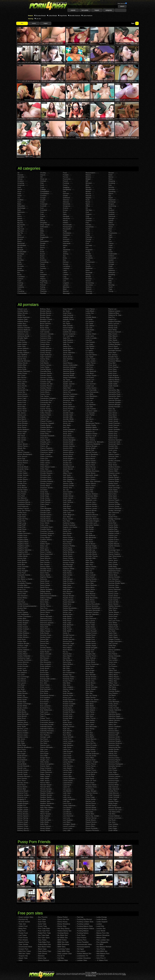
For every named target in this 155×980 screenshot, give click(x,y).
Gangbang (67, 189)
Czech (43, 216)
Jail (64, 248)
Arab (19, 194)
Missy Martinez (91, 585)
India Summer (68, 315)
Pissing (88, 239)
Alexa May (21, 384)
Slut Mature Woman (104, 947)
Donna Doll (44, 641)
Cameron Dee (45, 336)
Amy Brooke (22, 492)
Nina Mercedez (91, 727)
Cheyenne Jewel (46, 452)
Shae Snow (113, 465)
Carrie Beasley (46, 390)
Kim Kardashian (69, 673)
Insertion (66, 241)
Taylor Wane (113, 637)
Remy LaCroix (114, 324)
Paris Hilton (90, 758)
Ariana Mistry (22, 598)
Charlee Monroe (46, 427)
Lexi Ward (67, 822)
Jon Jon (39, 19)
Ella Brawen (45, 658)
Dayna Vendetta (46, 589)
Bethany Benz (23, 722)
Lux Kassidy (90, 413)
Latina (65, 273)
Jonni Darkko (68, 492)
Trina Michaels (114, 702)
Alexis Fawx (22, 400)
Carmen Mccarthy (47, 380)
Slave (110, 179)
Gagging (66, 187)
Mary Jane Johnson (93, 481)
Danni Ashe (44, 573)
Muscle (88, 194)
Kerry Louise (68, 646)
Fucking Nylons (83, 933)
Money (88, 187)
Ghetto (65, 196)
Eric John (44, 683)
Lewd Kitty (100, 926)
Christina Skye (46, 477)
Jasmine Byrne (68, 371)
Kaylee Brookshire (70, 608)
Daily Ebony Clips (45, 951)
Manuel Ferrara (91, 452)
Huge (65, 231)
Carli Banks (44, 363)
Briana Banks (22, 787)
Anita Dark (21, 569)
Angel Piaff (21, 525)
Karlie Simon (68, 554)
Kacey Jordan (68, 519)
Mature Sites (101, 938)
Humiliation (67, 233)
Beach (20, 218)
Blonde (20, 248)
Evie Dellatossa (46, 710)
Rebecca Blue (114, 313)
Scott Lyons (113, 450)
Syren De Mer (114, 602)
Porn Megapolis (102, 942)
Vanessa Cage (114, 733)
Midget (88, 179)
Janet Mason (68, 363)
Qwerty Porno (24, 942)
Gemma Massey (46, 733)
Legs (65, 277)
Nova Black (90, 737)
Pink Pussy (90, 789)
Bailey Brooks (23, 693)
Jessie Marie (68, 457)
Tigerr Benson (114, 685)
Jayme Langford (69, 390)
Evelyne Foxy (45, 708)
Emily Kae (44, 670)
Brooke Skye (45, 317)
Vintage (111, 264)
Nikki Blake (90, 706)
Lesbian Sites (82, 960)
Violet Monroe (114, 793)
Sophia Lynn (113, 535)
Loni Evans (90, 378)
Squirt (111, 198)
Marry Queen (90, 479)
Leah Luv (66, 795)
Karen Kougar (68, 540)
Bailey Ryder (22, 700)
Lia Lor (88, 315)
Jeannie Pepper (69, 396)
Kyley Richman (68, 727)
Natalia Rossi (91, 635)
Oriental (89, 218)
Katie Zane (67, 585)
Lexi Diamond (68, 816)
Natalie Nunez (91, 643)
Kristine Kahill (68, 706)
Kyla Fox (66, 720)
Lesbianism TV (82, 956)
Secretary (89, 285)
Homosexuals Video (84, 944)
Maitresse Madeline (93, 444)
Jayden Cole (68, 382)
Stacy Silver (113, 562)
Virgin (110, 266)
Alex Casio (21, 375)
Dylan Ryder (45, 652)
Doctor (43, 235)
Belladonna (22, 720)
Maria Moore (90, 459)
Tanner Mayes (114, 612)
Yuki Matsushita (114, 812)
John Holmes (68, 477)
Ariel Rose (21, 602)
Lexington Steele (69, 824)
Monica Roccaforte (93, 604)
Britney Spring (23, 818)
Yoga (110, 289)
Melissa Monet (91, 511)
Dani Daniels (45, 562)
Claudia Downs (46, 515)
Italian (65, 245)
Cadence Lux (45, 330)
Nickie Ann (90, 668)
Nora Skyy (89, 735)
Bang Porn (22, 929)
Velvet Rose (113, 756)
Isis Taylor (67, 324)
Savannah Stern (114, 444)
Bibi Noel (21, 741)
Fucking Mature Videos (86, 929)
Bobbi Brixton (22, 756)
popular (73, 10)
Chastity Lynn (45, 442)
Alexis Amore (22, 394)
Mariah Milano (91, 463)
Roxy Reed (112, 371)
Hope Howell (68, 309)
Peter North (90, 779)
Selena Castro (114, 454)
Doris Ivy (43, 646)
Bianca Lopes (22, 735)
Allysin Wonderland (25, 454)
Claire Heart (45, 504)
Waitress (112, 270)
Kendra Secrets (69, 639)
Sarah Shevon (114, 425)
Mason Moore (91, 484)
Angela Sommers (24, 533)
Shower (111, 173)
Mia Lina (89, 533)
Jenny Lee (67, 423)
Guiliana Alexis (46, 770)
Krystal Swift (68, 718)
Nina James (90, 722)
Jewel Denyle (68, 469)
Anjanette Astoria (24, 575)
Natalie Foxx (90, 639)
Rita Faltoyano (114, 342)
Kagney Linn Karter (70, 527)
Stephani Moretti (114, 569)
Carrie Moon (45, 392)
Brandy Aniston (23, 770)
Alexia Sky (21, 392)
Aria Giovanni (22, 596)
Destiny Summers (47, 610)
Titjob (110, 237)
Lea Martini (67, 791)
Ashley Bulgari (23, 623)
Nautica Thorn (91, 656)
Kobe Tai (66, 691)
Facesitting (44, 262)
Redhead (89, 268)
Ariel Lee (21, 600)
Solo (110, 185)
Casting (20, 283)
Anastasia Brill (23, 500)
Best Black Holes (44, 947)
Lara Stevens (68, 766)
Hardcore (66, 218)
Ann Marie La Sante (25, 579)
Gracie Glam (45, 766)
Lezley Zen (90, 313)
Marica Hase (90, 465)
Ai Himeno (21, 340)
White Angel (113, 803)
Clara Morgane (46, 508)
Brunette (21, 266)
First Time (44, 283)
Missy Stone (90, 589)
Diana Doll (44, 627)
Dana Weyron (45, 558)
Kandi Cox (67, 531)
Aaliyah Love (22, 309)
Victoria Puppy (114, 781)
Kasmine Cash (68, 560)
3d (18, 173)
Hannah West (45, 787)
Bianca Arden (22, 731)
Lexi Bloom (67, 812)
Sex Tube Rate (43, 935)
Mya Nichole (90, 623)
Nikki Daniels (90, 708)
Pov (87, 248)
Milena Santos (91, 567)
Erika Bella (44, 691)
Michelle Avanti (91, 548)
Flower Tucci (45, 718)
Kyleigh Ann (67, 725)
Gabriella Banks (46, 727)
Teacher (111, 225)
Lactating (66, 266)
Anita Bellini (22, 560)
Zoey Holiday (113, 824)
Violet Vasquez (114, 795)
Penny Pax (90, 768)
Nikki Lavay (90, 714)
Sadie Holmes (114, 382)
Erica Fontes (45, 685)
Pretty (88, 252)
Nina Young (90, 729)
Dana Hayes (45, 556)
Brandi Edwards (23, 766)
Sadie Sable (113, 384)
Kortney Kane (68, 695)
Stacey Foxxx (113, 552)
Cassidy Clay (45, 405)
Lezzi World (101, 931)
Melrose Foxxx (91, 517)
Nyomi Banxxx (91, 739)
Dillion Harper (45, 631)
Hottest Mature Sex (84, 954)
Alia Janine (22, 413)
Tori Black (112, 695)
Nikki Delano (90, 710)
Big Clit (20, 227)
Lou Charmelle (91, 390)
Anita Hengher (23, 571)
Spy (110, 196)
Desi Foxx (44, 608)
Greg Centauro (46, 768)
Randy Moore (91, 820)
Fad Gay (80, 917)
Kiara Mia (66, 658)
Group (65, 210)
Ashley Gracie (23, 627)
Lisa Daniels (90, 342)
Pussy (88, 264)
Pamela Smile (91, 756)
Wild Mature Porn (103, 954)
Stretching (112, 206)
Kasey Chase (68, 558)
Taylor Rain (113, 633)
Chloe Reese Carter (48, 467)
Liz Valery (89, 351)
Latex (65, 270)
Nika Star (89, 693)
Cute (42, 214)
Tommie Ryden (114, 691)
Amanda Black (23, 467)
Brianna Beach (23, 791)
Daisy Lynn (44, 548)
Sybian (111, 221)
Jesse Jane (67, 434)
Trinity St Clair (114, 708)
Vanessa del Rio (114, 747)
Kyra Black (67, 733)
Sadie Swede (113, 386)
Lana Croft (67, 754)
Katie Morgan (68, 579)
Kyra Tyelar (67, 735)
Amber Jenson (23, 475)
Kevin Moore (68, 650)
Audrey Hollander (24, 656)
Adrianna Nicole (23, 336)
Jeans (65, 252)
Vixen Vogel (113, 799)
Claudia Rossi (45, 519)
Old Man (89, 210)
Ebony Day (42, 958)
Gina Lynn (44, 752)
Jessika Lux (67, 465)
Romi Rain (112, 353)
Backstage (21, 208)
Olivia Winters (91, 747)
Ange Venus (22, 515)
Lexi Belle (67, 810)
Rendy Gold (113, 328)
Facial (42, 264)
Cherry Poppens (46, 448)
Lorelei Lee (90, 386)
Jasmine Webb (68, 375)
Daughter (44, 223)
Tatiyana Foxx (114, 629)
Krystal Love (68, 714)
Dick (42, 229)
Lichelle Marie (91, 317)
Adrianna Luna (23, 334)
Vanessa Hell (113, 735)
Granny (66, 208)
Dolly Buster (45, 633)
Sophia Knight (114, 531)
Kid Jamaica (67, 660)
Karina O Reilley (69, 546)
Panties (88, 225)
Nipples (88, 198)
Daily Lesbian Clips (65, 954)
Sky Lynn (112, 515)
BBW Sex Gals (63, 942)
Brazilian (21, 260)
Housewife (67, 229)
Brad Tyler (21, 762)
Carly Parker (45, 367)
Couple (43, 200)
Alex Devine (22, 378)
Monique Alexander (93, 610)
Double (43, 243)
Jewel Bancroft (68, 467)
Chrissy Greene (46, 471)
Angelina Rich (23, 548)
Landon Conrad (69, 760)
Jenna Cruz (67, 402)
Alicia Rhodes (23, 423)
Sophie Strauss (114, 546)
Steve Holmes (114, 573)
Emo (42, 250)
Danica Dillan (45, 567)
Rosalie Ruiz (113, 357)
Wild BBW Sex (102, 951)
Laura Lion (67, 774)
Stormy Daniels (114, 577)
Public (88, 260)
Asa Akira (21, 610)
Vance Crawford (114, 727)
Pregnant (89, 250)
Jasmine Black (68, 369)
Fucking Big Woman (84, 919)
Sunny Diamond (114, 589)
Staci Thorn (113, 558)
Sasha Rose (113, 436)
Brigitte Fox (22, 806)
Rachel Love (90, 801)
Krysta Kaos (67, 708)
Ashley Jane (22, 631)
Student (111, 210)
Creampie (44, 204)
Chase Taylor (45, 440)
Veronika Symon (114, 766)
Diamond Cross (46, 619)
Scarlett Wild (113, 448)
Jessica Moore (68, 452)
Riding (88, 275)
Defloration (44, 227)
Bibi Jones (21, 739)
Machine (66, 287)
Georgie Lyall (45, 737)
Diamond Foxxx (46, 621)
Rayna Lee (112, 309)
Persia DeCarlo (91, 772)
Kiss (64, 260)
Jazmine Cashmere (70, 394)
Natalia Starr (90, 637)
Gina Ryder (44, 754)
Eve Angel (44, 704)
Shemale (89, 293)
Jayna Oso (67, 392)
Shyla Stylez (113, 490)
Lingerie (66, 283)
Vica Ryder (112, 768)
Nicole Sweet (90, 689)
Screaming (90, 283)
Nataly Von (90, 652)
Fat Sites (61, 958)
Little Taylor (90, 348)
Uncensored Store (25, 947)
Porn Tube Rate (44, 929)
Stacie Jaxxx (113, 560)
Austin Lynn (22, 668)
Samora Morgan (114, 405)
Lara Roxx (67, 764)
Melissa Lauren (91, 508)
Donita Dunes (45, 637)
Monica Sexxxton (92, 606)
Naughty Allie (90, 654)
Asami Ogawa (23, 612)
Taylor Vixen (113, 635)
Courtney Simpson (47, 533)
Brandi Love (22, 768)
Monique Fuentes (92, 612)
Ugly (110, 250)
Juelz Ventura (68, 502)
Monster (89, 189)
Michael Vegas (91, 546)
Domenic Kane (46, 635)
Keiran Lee (67, 612)
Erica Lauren (45, 687)
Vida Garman (113, 787)
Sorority (111, 187)
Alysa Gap (21, 459)
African (20, 179)
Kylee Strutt (67, 722)
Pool (87, 243)
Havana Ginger (46, 791)
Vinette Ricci (113, 791)
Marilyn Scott (90, 469)
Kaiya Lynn (67, 529)
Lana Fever (67, 756)
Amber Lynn (22, 477)
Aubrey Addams (23, 650)
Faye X (43, 716)
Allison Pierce (22, 446)
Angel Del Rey (23, 519)
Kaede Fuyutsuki (69, 525)
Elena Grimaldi (46, 654)
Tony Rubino (113, 693)
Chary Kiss (44, 438)
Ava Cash (21, 675)
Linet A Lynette (91, 338)
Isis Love (66, 321)
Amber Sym (22, 481)
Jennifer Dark (68, 415)
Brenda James (23, 783)
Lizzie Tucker (90, 359)
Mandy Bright (91, 448)
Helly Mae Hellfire (47, 808)
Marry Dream (90, 477)
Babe (19, 204)
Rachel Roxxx (91, 803)
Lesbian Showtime (84, 958)
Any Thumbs (43, 917)
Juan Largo (67, 500)
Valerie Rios (113, 722)
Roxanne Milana (114, 361)
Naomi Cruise (91, 629)
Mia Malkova (90, 535)
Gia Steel (44, 743)
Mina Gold (89, 573)
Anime (20, 189)
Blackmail (21, 243)
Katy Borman (68, 592)
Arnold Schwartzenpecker (27, 606)
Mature (88, 175)
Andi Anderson (23, 506)
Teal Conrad (113, 643)
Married (66, 291)
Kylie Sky (66, 729)
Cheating (21, 291)
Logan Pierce (91, 363)
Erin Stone (44, 693)
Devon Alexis (45, 612)
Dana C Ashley (46, 552)
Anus (19, 191)
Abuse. (95, 976)
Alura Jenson (22, 457)
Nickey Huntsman (92, 664)
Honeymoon (67, 227)
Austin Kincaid (23, 666)
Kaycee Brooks (69, 596)
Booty (20, 258)
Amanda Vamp (23, 469)
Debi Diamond (45, 594)
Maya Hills (89, 492)
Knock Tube (42, 926)
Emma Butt (44, 673)
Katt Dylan (67, 589)
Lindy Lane (90, 336)
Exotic (42, 258)
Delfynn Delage (46, 598)
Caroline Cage (46, 382)
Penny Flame (91, 766)
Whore (111, 279)
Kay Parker (67, 594)
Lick (64, 281)
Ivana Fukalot (68, 328)
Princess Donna (92, 793)
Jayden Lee (67, 386)
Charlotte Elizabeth (47, 436)
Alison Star (21, 434)
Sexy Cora (112, 463)
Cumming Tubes (64, 949)
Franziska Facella (47, 725)
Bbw (19, 214)
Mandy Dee (90, 450)
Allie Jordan (22, 440)
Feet (42, 273)
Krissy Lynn (67, 698)
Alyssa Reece (23, 463)
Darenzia (43, 579)
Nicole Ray (90, 685)
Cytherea (44, 542)
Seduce (88, 287)
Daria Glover (45, 581)
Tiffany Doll (112, 670)
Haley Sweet (45, 776)
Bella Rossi (22, 718)
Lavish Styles (68, 781)
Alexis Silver (22, 409)
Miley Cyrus (90, 569)
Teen (110, 229)
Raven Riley (90, 826)
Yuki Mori (112, 814)
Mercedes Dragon (92, 521)
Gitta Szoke (44, 762)
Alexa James (22, 382)
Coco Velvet (45, 523)
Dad (42, 218)
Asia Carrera (22, 648)
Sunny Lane (113, 592)
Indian (65, 237)
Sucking (111, 212)
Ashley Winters (23, 637)
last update (85, 10)
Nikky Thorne (91, 718)
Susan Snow (113, 596)
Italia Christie (68, 326)
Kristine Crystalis (69, 704)
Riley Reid (112, 338)
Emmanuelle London (48, 679)
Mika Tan (89, 560)
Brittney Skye (45, 309)
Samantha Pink (114, 392)
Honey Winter (45, 830)
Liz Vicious (90, 353)
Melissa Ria (90, 513)
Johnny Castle (68, 484)
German (66, 194)
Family (43, 266)
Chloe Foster (45, 461)
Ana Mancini (22, 498)
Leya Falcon (90, 309)
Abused (20, 175)
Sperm (111, 194)
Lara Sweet (67, 768)
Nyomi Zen (90, 741)
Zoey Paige (113, 828)
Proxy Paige (90, 797)
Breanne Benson (24, 776)
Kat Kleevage (68, 565)
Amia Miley (22, 486)
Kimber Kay (67, 675)
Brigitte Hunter (23, 808)
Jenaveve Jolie (68, 400)
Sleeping (112, 181)
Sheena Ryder (114, 479)
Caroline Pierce (46, 386)
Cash (19, 281)
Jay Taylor (67, 380)
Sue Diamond (113, 579)
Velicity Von (113, 754)
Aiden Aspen (22, 344)
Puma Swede (91, 799)
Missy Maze (90, 587)
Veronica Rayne (114, 760)
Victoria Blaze (113, 774)
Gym (65, 212)
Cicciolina (44, 490)
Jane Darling (68, 359)
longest (97, 10)
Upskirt (111, 260)
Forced (65, 177)
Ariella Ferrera (23, 604)
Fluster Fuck (23, 933)
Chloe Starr (44, 469)
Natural (88, 196)
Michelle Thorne (92, 556)
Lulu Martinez (91, 405)
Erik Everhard (45, 689)
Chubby (43, 173)
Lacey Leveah (68, 741)
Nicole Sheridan (92, 687)
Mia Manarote (91, 538)
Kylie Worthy (68, 731)
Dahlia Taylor (45, 544)
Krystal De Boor (69, 712)
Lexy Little (67, 830)
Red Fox (112, 317)
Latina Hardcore (88, 16)
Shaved (88, 289)
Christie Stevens (46, 473)
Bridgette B (22, 799)
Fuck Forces (23, 938)
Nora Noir (89, 733)
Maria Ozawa (91, 461)
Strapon (111, 204)
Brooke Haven (45, 315)
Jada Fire (66, 338)
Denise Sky (44, 604)
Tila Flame (112, 687)
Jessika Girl (67, 463)
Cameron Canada (47, 334)
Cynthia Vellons (46, 540)
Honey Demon (46, 826)
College (43, 189)
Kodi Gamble (68, 693)
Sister (110, 175)
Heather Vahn (45, 801)
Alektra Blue (22, 365)
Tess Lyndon (113, 660)
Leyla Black (90, 311)
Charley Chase (46, 432)
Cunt (42, 212)
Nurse (88, 202)
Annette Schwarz (24, 587)
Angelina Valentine (24, 550)
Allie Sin (20, 442)
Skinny (111, 177)
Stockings (112, 202)
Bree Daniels (22, 779)
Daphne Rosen (46, 577)
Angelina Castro (23, 546)
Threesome (113, 233)
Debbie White (45, 592)
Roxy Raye (112, 369)
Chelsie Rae (45, 444)
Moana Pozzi (90, 596)
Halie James (45, 781)
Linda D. (89, 332)
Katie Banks (67, 573)
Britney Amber (23, 812)
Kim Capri (67, 670)
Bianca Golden (23, 733)
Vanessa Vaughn (115, 741)
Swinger (111, 218)
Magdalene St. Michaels (95, 442)
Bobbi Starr (22, 758)
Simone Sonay (114, 506)
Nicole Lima (90, 681)
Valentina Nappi (114, 716)
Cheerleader (22, 293)
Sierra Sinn (112, 494)
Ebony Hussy (62, 922)
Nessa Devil (90, 660)
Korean (66, 264)
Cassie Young (45, 409)
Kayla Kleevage (69, 602)
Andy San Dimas (24, 511)
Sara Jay (112, 409)
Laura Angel (67, 772)
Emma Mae (44, 675)
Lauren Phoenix (69, 779)
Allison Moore (22, 444)
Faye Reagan (45, 714)
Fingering (44, 281)
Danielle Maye (45, 571)
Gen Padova (45, 735)
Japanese (67, 250)
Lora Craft (89, 382)
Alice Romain (22, 421)
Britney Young (23, 820)
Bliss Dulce (22, 749)
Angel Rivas (22, 529)
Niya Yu (88, 731)
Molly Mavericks (92, 598)
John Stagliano (68, 479)
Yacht (110, 287)
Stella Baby (113, 567)
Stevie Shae (113, 575)
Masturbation (90, 173)
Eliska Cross (45, 656)
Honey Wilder (45, 828)
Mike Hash (90, 562)
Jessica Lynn (68, 450)
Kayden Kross (68, 598)
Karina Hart (67, 544)
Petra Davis (90, 783)
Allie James (22, 438)
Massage (66, 293)
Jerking (66, 254)
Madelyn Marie (91, 427)
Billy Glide (21, 743)
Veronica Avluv (114, 758)
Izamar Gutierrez (69, 334)
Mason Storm (91, 486)
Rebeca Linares (114, 311)
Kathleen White (69, 569)
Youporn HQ (23, 956)
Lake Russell (68, 752)
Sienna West (113, 492)
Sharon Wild (113, 471)
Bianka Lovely (23, 737)
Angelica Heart (23, 544)
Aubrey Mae (22, 652)
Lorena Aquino (91, 388)
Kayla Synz (67, 604)
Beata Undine (22, 708)
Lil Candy (89, 319)
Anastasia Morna (24, 502)
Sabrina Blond (114, 378)
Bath (19, 210)
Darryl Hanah (45, 585)
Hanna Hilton (45, 783)
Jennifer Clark (68, 413)
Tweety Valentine (115, 710)
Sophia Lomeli (114, 533)
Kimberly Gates (69, 677)
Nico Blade (90, 673)
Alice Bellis (21, 417)
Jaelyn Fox (67, 346)
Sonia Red (112, 523)
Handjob (66, 216)
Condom (43, 196)
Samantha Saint (114, 396)
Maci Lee (89, 421)
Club (42, 183)
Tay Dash (112, 631)
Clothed (43, 181)
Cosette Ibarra (45, 529)
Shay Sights (113, 475)
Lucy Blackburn (91, 396)
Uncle (110, 252)
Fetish (42, 277)
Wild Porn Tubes (25, 951)
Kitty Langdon (68, 687)
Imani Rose (67, 313)
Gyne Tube (42, 924)
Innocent (66, 239)
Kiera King (67, 662)
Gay (64, 191)
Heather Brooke (46, 795)
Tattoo (111, 223)
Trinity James (113, 704)
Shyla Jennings (114, 488)
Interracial (67, 243)
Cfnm (19, 289)
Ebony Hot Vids (63, 919)
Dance (43, 221)
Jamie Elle (67, 351)
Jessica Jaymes (69, 446)
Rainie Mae (90, 814)
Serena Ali (112, 459)
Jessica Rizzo (68, 454)
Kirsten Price (68, 681)
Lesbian (66, 279)
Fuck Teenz (81, 935)
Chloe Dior (44, 459)
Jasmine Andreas (69, 367)
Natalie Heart (90, 641)
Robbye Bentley (114, 344)
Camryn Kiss (45, 342)
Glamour (66, 200)
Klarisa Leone (68, 689)
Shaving (89, 291)
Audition (20, 200)
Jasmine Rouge (69, 373)
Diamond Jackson (47, 623)
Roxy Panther (113, 367)
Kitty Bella (67, 683)
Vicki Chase (113, 770)
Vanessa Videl (114, 745)
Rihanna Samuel (115, 332)
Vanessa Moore (114, 739)
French (65, 181)
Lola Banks (90, 365)
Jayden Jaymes (69, 384)
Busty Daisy (45, 328)
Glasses (66, 202)
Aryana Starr (22, 608)
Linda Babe (90, 330)
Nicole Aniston (91, 677)
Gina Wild (44, 756)
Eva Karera (44, 702)
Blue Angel (21, 754)
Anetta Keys (22, 513)
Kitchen (66, 262)
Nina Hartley (90, 720)
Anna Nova (22, 581)
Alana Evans (22, 357)
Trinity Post (112, 706)
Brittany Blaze (23, 824)
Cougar (43, 198)
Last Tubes (23, 935)
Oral (87, 212)
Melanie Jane (91, 502)
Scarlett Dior (113, 446)
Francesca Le (45, 720)
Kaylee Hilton (68, 610)
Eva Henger (45, 700)
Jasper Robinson (69, 378)
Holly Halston (45, 816)
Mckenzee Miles (92, 496)
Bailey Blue (22, 691)
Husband (66, 235)
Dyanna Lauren (46, 650)
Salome (111, 388)
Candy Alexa (45, 344)
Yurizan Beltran (114, 816)
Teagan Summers (115, 641)
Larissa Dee (67, 770)
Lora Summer (91, 384)
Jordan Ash (67, 494)
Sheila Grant (113, 484)
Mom (87, 185)
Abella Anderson (24, 317)
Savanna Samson (115, 440)
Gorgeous (67, 206)
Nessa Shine (90, 662)
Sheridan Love (114, 486)
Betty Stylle (22, 727)
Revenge (89, 273)
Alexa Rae (21, 388)
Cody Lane (44, 525)
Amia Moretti (22, 488)
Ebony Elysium (43, 960)
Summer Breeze (114, 581)
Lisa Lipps (89, 344)
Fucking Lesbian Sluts (85, 922)
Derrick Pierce (45, 606)
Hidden (66, 223)
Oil (87, 208)
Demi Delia (44, 602)
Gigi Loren (44, 749)
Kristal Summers (69, 700)
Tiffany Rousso (114, 679)
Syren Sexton (113, 604)
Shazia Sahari (114, 477)
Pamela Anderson (92, 754)
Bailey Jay (21, 695)
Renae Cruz (113, 326)
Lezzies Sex (101, 929)
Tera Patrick (113, 654)
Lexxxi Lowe (68, 828)
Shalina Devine (114, 467)
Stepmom (112, 200)
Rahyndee (89, 812)
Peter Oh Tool (91, 781)
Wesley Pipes (113, 801)
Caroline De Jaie (46, 384)
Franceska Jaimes (47, 722)
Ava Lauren (22, 683)
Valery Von (112, 725)
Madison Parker (91, 434)
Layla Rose (67, 785)
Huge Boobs (63, 16)
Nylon (88, 204)
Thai (110, 231)
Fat (41, 270)
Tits (110, 239)
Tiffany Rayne (113, 677)
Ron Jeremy (113, 355)
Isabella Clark (68, 317)
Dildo (42, 231)
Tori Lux (111, 698)
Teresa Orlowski (114, 656)
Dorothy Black (45, 648)
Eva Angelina (45, 698)
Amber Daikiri (22, 473)
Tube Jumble (23, 944)
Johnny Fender (68, 486)
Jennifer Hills (68, 417)
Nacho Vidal (90, 625)
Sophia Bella (113, 527)
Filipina (43, 279)
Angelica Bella (23, 540)
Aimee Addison (23, 348)
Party (88, 229)
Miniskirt (89, 183)
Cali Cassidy (45, 332)
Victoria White (114, 785)
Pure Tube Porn (44, 931)
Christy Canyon (46, 484)
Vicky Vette (112, 772)
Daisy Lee (44, 546)
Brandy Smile (22, 772)
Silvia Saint (112, 496)
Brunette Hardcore (75, 16)
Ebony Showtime (64, 924)
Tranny (111, 243)
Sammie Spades (115, 402)
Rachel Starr (90, 806)
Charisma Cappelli (47, 423)
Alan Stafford (22, 355)
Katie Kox (66, 577)
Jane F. (66, 361)
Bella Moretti (22, 716)
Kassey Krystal (68, 562)
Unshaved (112, 258)
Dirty (42, 233)
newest (34, 23)
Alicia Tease (22, 427)
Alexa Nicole (22, 386)
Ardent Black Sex (44, 944)
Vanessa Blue (113, 731)
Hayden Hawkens (47, 793)
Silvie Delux (113, 498)
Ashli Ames (22, 639)
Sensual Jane (113, 457)
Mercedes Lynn (91, 523)
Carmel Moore (45, 369)
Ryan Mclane (113, 375)
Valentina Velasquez (116, 718)
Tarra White (113, 623)
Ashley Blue (22, 619)
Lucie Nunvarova (92, 392)
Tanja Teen (112, 610)
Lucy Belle (89, 394)
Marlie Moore (90, 473)
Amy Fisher (22, 494)
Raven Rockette (92, 828)
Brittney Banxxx (23, 830)
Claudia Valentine (47, 521)
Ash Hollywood (23, 614)
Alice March (22, 419)
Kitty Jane (67, 685)
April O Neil (22, 594)
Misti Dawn (90, 592)
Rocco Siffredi (114, 348)
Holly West (44, 824)
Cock (42, 185)
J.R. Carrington (69, 336)
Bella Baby (21, 710)
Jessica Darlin (68, 442)
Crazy (42, 202)
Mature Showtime (103, 935)
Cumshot (43, 210)
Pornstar (89, 245)
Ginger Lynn (45, 760)
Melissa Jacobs (91, 506)
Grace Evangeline (47, 764)
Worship (111, 285)
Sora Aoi (112, 548)
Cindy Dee (44, 492)
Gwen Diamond (46, 772)
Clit (41, 177)
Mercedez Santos (92, 525)
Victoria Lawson (114, 776)
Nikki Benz (90, 704)
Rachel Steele (91, 808)
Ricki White (113, 330)
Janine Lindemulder (70, 365)
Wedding (112, 275)
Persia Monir (90, 774)
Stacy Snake (113, 565)
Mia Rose (89, 540)
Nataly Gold (90, 650)
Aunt (19, 202)
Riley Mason (113, 336)
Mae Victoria (90, 440)
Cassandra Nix (46, 402)
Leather (66, 275)
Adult (20, 960)
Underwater (113, 254)
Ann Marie (21, 577)
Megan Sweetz (91, 498)
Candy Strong (45, 353)
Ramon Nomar (91, 818)
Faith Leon (44, 712)
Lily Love (89, 328)
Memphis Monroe (92, 519)
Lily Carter (89, 324)
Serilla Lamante (114, 461)
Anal (19, 187)
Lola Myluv (90, 369)
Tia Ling (111, 668)
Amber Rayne (23, 479)
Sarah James (113, 419)
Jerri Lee (66, 427)
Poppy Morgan (91, 791)
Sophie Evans (114, 540)
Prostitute (89, 258)
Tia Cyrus (112, 664)
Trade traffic (94, 972)
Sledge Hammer (114, 519)
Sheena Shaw (114, 481)
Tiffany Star (113, 681)
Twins (110, 248)
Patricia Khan (91, 760)
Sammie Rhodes (115, 400)
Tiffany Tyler (113, 683)
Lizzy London (91, 361)
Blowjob (20, 250)
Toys (110, 241)
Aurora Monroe (23, 662)
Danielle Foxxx (46, 569)
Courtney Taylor (46, 535)
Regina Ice (112, 319)
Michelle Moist (91, 552)
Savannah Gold (114, 442)
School (88, 281)
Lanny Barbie (68, 762)
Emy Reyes (44, 681)
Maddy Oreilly (91, 425)
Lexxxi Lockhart (69, 826)
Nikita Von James (92, 700)
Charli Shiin (44, 434)
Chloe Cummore (46, 457)
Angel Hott (21, 521)
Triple (110, 245)
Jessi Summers (69, 438)
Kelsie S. (66, 633)
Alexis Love (22, 405)
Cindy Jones (45, 498)
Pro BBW (100, 944)
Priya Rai (89, 795)
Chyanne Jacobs (46, 488)
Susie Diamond (114, 598)
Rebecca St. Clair (115, 315)
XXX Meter (100, 956)
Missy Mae (90, 583)
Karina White (68, 550)
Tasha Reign (113, 625)
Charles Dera (45, 430)
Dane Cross (45, 560)
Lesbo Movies (102, 919)
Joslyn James (68, 498)
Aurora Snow (22, 664)
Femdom (43, 275)
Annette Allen (22, 585)
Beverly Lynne (23, 729)
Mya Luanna (90, 621)
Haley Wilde (45, 779)
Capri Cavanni (45, 357)
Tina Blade (112, 689)
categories (109, 10)
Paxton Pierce (91, 764)
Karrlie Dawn (68, 556)
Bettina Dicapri (23, 725)
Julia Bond (67, 506)
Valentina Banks (114, 714)
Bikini (19, 235)
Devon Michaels (46, 616)
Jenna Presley (68, 409)
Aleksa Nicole (22, 363)
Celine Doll (44, 419)
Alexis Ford (22, 402)
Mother (88, 191)
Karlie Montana (69, 552)
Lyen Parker (90, 415)
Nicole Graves (91, 679)
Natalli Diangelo (91, 648)
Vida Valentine (114, 789)
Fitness (43, 289)
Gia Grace (44, 739)
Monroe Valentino (92, 614)
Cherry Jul (44, 446)
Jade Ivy (66, 344)
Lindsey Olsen (91, 334)
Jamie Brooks (68, 348)
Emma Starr (45, 677)
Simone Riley (113, 502)
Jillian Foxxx (67, 473)
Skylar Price (113, 517)
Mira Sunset (90, 577)
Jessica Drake (68, 444)
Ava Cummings (23, 677)
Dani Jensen (45, 565)
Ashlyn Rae (22, 641)
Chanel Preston (46, 421)
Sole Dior (112, 521)
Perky (88, 233)
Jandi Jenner (68, 357)
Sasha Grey (113, 434)
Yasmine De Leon (115, 810)
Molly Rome (90, 600)
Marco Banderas (92, 454)
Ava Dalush (22, 679)
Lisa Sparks (90, 346)
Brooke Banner (46, 313)
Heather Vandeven (47, 803)
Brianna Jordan (23, 795)
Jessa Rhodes (68, 432)
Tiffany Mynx (113, 675)
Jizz (64, 256)
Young (111, 291)
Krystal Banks (68, 710)
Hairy (65, 214)
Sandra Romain (114, 407)
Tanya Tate (112, 619)
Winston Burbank (115, 808)
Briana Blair (22, 789)
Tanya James (113, 614)
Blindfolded (22, 245)
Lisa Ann (89, 340)
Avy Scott (21, 689)
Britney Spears (23, 816)
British (20, 264)
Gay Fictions (82, 938)
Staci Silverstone (115, 556)
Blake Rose (22, 745)
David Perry (45, 587)
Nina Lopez (90, 725)
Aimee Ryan (22, 351)
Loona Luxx (90, 380)
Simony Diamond (115, 508)
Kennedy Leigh (68, 643)
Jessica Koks (68, 448)
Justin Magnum (69, 515)
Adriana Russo (23, 332)
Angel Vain (21, 531)
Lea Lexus (67, 789)
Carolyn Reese (46, 388)
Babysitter (21, 206)
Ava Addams (22, 673)
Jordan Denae (68, 496)
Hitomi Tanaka (45, 814)
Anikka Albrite (22, 556)
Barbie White (22, 706)
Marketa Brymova (92, 471)
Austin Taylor (22, 670)
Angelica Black (23, 542)
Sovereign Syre (114, 550)
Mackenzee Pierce (93, 423)
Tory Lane (112, 700)
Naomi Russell (91, 631)
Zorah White (113, 830)
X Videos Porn (102, 960)
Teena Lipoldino (114, 650)
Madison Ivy (90, 432)
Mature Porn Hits (103, 933)
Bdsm (20, 216)
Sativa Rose (113, 438)
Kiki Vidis (66, 668)
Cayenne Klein (46, 415)
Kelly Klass (67, 621)
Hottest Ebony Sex (64, 931)
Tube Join (22, 924)
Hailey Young (45, 774)
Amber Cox (22, 471)
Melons (88, 177)
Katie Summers (69, 583)
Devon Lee (44, 614)
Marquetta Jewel (92, 475)
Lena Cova (67, 803)
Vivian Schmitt (114, 797)
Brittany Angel (23, 822)
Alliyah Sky (22, 448)
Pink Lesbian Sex (103, 940)
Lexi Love (66, 818)
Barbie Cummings (24, 704)
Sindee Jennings (115, 511)
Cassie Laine (45, 407)
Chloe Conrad (45, 454)
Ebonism (41, 956)
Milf (87, 181)
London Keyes (91, 375)
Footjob (66, 175)
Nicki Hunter (90, 666)
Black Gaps (42, 949)
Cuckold (43, 206)
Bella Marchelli (23, 714)
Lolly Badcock (91, 371)
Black (19, 241)
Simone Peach (114, 500)
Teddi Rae (112, 646)
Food (65, 173)
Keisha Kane (68, 614)
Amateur (21, 181)
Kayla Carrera (68, 600)
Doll (42, 239)
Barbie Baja (22, 702)
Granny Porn (82, 940)
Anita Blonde (22, 562)
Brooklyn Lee (45, 321)
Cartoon (20, 279)
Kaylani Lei (67, 606)
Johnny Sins (67, 488)
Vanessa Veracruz (115, 743)
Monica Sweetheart (93, 608)
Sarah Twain (113, 427)
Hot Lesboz (81, 951)
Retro (88, 270)
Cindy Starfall (45, 500)
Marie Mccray (91, 467)
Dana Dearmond (46, 554)
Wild (110, 283)
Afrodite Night (22, 338)
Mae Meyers (90, 438)
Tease (111, 227)
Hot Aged (80, 949)
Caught (20, 285)
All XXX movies (24, 922)
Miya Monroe (90, 594)
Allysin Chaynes (23, 452)
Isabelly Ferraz (68, 319)
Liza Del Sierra (91, 355)
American (21, 185)
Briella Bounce (23, 801)
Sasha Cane (113, 432)
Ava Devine (22, 681)
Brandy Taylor (23, 774)
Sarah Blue (112, 417)
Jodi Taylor (67, 475)
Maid (65, 289)
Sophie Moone (114, 544)
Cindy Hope (45, 496)
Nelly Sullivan (91, 658)
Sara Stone (113, 415)
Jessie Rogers (68, 459)
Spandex (112, 189)
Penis (88, 231)
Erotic (42, 252)
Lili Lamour (90, 321)
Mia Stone (89, 542)
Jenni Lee (67, 411)
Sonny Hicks (113, 525)
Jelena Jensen (68, 398)
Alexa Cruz (22, 380)
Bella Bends (22, 712)
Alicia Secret (22, 425)
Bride (19, 262)
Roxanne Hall (113, 359)
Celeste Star (45, 417)
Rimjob (88, 277)
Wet (110, 277)
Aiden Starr (22, 346)
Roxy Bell (112, 363)
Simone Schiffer (114, 504)
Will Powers (113, 806)
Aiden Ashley (22, 342)
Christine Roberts (47, 481)
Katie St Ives (68, 581)
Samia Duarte (113, 398)
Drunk (42, 245)
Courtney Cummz (47, 531)
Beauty (20, 221)
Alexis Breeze (23, 396)
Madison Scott (91, 436)
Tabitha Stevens (114, 606)
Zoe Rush (112, 820)
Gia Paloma (45, 741)
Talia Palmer (113, 608)
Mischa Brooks (91, 579)
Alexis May (21, 407)
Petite (88, 235)
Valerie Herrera (114, 720)
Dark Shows (43, 954)
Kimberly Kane (68, 679)
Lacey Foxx (67, 739)
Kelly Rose (67, 627)
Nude (88, 200)
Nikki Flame (90, 712)
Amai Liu (21, 465)
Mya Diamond (91, 619)
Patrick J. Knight (92, 762)
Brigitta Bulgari (23, 803)
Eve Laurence (45, 706)
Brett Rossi (22, 785)
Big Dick (20, 231)
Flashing (43, 291)
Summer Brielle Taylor (117, 583)
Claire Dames (45, 502)
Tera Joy (112, 652)
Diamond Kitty (45, 625)
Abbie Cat (21, 315)
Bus (19, 273)
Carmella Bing (45, 371)
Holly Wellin (45, 822)
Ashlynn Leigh (23, 646)
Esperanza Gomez (47, 695)
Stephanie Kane (114, 571)
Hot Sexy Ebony (63, 929)
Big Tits (20, 233)
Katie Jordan (68, 575)
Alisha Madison (23, 430)
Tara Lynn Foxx (114, 621)
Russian (89, 279)
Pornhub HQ (23, 919)
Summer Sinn (113, 585)
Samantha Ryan (114, 394)
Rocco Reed (113, 346)
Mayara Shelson (92, 494)
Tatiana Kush (113, 627)
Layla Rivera (68, 783)
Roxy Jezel (112, 365)
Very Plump (101, 949)
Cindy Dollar (45, 494)
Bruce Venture (45, 324)
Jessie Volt (67, 461)
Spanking (112, 191)
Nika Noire (90, 691)
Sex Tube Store (44, 938)
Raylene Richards (92, 830)
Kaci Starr (67, 521)
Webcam (112, 273)
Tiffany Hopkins (114, 673)
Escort (43, 254)
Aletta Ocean (22, 373)
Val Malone (112, 712)
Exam (42, 256)
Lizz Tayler (90, 357)
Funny (65, 185)
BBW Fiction (62, 940)
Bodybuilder (22, 252)
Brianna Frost (22, 793)
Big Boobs (21, 225)
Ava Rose (21, 685)
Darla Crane (45, 583)
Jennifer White (68, 419)
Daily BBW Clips (64, 951)
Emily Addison (45, 666)
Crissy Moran (45, 538)
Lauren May (67, 776)
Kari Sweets (67, 542)
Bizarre (20, 239)
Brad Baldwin (22, 760)
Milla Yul (89, 571)
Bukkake (21, 270)
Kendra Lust (67, 637)
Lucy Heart (90, 398)
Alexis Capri (22, 398)
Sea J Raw (112, 452)
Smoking (112, 183)
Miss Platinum (91, 581)
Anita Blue (21, 565)
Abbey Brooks (23, 313)
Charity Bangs (45, 425)
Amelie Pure (22, 484)
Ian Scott (66, 311)
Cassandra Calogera (48, 398)
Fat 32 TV (61, 956)
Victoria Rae (113, 783)
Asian (20, 196)
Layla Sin (66, 787)
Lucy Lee (89, 400)
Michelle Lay (90, 550)
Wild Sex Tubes (24, 954)
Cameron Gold (46, 338)
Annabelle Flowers (24, 583)
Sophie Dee (113, 538)
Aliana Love (22, 415)
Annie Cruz (22, 589)
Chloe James (45, 463)
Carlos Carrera (46, 365)
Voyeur (111, 268)
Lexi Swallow (68, 820)
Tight (110, 235)
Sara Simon (113, 413)
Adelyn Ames (22, 326)
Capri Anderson (46, 355)
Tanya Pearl (113, 616)
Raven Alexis (90, 824)
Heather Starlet (46, 797)
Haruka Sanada (46, 789)
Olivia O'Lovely (91, 745)
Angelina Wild (23, 552)
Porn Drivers (23, 940)
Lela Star (66, 801)
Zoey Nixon (113, 826)
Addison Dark (22, 319)
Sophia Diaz (113, 529)
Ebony (43, 248)
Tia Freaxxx (113, 666)
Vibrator (111, 262)
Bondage (21, 254)
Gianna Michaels (46, 747)
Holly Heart (44, 818)
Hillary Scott (45, 812)
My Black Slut (63, 935)
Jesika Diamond (69, 430)
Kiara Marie (67, 656)
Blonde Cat (22, 752)
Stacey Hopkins (114, 554)
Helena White (45, 806)
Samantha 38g (114, 390)
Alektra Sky (22, 367)
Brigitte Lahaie (23, 810)
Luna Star (89, 407)
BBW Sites (61, 947)
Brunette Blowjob (41, 16)
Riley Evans (113, 334)
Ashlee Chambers (24, 616)
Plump (88, 241)
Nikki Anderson (91, 702)
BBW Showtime (63, 944)
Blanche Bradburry (24, 747)
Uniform (111, 256)
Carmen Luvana (46, 378)
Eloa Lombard (45, 664)
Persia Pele (90, 776)
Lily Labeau (90, 326)
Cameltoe (21, 277)
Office (88, 206)
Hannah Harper (46, 785)
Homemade (67, 225)
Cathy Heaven (45, 413)
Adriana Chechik (24, 328)
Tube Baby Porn (44, 942)
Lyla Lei (88, 417)
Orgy (87, 216)
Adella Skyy (22, 324)
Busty (20, 275)
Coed (42, 187)
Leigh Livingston (69, 799)
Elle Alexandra (46, 662)
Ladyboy (66, 268)
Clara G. (43, 506)
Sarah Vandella (114, 430)
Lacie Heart (67, 743)
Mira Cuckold (90, 575)
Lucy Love (89, 402)
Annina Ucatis (23, 592)
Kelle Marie (67, 616)
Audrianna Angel (24, 658)
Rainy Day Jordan (92, 816)
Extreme (43, 260)
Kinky (65, 258)
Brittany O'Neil (23, 826)
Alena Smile (22, 369)
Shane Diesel (113, 469)
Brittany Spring (23, 828)
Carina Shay (45, 359)
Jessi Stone (67, 436)
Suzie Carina (113, 600)
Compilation (45, 194)
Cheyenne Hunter (47, 450)
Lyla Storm (90, 419)
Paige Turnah (91, 752)
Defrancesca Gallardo (48, 596)
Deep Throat (45, 225)
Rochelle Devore (115, 351)
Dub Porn (22, 931)
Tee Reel (112, 648)
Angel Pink (21, 527)
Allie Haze (21, 436)
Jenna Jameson (69, 407)
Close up (43, 179)
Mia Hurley (90, 529)
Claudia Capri (45, 513)
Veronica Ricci (114, 762)
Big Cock (21, 229)
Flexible (43, 293)
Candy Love (45, 346)
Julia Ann (66, 504)
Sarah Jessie (113, 421)
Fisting (43, 287)
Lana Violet (67, 758)
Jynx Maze (67, 517)
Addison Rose (23, 321)
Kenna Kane (68, 641)
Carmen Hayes (46, 375)
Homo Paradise (83, 942)
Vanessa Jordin (114, 737)
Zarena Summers (115, 818)
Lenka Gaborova (69, 806)
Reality (88, 266)
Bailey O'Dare (23, 698)
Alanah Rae (22, 359)
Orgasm (89, 214)
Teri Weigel (112, 658)
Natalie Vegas (91, 646)
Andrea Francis (23, 508)
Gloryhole (66, 204)
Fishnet (43, 285)
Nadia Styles (90, 627)
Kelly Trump (67, 629)
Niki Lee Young (91, 695)
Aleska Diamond (24, 371)
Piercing (89, 237)
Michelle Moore (91, 554)
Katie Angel (67, 571)
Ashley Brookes (23, 621)
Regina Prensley (115, 321)
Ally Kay (20, 450)
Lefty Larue (67, 797)
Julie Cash (67, 513)
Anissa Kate (22, 558)
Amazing (21, 183)
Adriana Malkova (24, 330)
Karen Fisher (68, 538)
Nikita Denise (91, 698)
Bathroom (21, 212)
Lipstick (66, 285)
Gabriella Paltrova (47, 729)
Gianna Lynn (45, 745)
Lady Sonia (67, 747)
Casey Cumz (45, 394)
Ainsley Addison (23, 353)
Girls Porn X (101, 958)
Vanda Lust (113, 729)
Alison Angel (22, 432)
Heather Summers (47, 799)
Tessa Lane (113, 662)
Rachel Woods (91, 810)
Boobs (20, 256)
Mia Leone (90, 531)
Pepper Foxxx (91, 770)
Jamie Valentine (69, 353)
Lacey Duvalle (68, 737)
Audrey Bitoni (22, 654)
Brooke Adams (46, 311)
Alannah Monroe (24, 361)
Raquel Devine (91, 822)
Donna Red (44, 643)
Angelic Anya (22, 535)
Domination (44, 241)
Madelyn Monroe (92, 430)
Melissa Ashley (91, 504)
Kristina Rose (68, 702)
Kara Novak (67, 533)
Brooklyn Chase (46, 319)
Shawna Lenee (114, 473)
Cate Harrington (46, 411)
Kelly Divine (67, 619)
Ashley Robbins (23, 633)
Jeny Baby (67, 425)
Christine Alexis (46, 479)
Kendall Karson (69, 635)
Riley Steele (113, 340)
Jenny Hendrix (68, 421)
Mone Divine (90, 602)
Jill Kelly (66, 471)
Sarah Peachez (114, 423)
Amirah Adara (22, 490)
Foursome (67, 179)
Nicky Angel (90, 670)
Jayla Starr (67, 388)
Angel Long (22, 523)
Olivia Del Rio (91, 743)
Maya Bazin (90, 488)
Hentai (65, 221)
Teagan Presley (114, 639)
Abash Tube (23, 958)
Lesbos (99, 924)
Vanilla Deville (114, 749)
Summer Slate (114, 587)
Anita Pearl (22, 573)
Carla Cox (44, 361)
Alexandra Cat (23, 390)
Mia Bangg (90, 527)
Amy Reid (21, 496)
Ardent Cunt (23, 926)
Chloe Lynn (44, 465)
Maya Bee (89, 490)
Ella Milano (44, 660)
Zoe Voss (112, 822)
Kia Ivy (65, 652)
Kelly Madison (68, 625)
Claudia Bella (45, 511)
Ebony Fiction (63, 917)
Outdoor (89, 221)
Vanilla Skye (113, 752)
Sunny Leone (113, 594)
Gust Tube (42, 922)
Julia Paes (67, 508)
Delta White (44, 600)
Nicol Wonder (91, 675)
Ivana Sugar (67, 330)
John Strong (67, 481)
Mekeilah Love (91, 500)
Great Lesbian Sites (26, 917)
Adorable (21, 177)
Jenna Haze (67, 405)
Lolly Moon (90, 373)
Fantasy (43, 268)
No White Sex (63, 938)
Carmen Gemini (46, 373)
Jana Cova (67, 355)
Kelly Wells (67, 631)
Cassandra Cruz (46, 400)
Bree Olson (22, 781)
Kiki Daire (66, 666)
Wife (110, 281)
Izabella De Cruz (69, 332)
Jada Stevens (68, 340)
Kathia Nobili (68, 567)
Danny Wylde (45, 575)
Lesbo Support (102, 922)
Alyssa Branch (23, 461)
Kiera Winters (68, 664)
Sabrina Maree (114, 380)
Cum (42, 208)
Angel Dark (22, 517)
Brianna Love (22, 797)
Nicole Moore (91, 683)
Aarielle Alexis (23, 311)
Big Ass (20, 223)
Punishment (90, 262)
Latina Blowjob (53, 16)
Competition (45, 191)
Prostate (89, 256)
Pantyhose (90, 227)
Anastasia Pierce (24, 504)
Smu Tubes (42, 940)
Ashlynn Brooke (23, 643)
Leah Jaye (67, 793)
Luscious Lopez (91, 411)
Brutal (20, 268)
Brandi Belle (22, 764)
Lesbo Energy (102, 917)
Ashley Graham (23, 629)
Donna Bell (44, 639)
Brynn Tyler (44, 326)
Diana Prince (45, 629)
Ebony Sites (62, 926)
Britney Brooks (23, 814)
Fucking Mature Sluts (85, 926)
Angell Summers (24, 554)
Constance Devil (46, 527)
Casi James (45, 396)
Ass (19, 198)
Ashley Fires (22, 625)
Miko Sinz (89, 565)
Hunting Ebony (63, 933)
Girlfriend (66, 198)
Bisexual (21, 237)
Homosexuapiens (83, 947)
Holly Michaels (46, 820)
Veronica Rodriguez (116, 764)
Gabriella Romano (47, 731)
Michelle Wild (91, 558)
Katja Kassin (68, 587)
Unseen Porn (23, 949)
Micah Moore (90, 544)
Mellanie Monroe (92, 515)
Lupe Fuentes (91, 409)
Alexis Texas (22, 411)
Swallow (111, 214)
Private (88, 254)
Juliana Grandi (68, 511)
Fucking (66, 183)
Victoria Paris (113, 779)
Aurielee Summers (24, 660)
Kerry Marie (67, 648)
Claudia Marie (45, 517)
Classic (43, 175)
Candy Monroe (46, 351)
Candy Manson (46, 348)
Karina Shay (67, 548)
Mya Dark (89, 616)
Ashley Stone (22, 635)
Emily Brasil (45, 668)
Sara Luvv (112, 411)
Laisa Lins (67, 749)
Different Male (63, 960)
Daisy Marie (45, 550)
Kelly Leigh (67, 623)
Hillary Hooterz (46, 810)
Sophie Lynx (113, 542)
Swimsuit (112, 216)
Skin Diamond (114, 513)
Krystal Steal (68, 716)
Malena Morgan (91, 446)
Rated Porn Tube (44, 933)
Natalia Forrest (91, 633)
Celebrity (21, 287)
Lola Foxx (89, 367)
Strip (110, 208)
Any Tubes (42, 919)
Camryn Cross (46, 340)
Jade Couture (68, 342)
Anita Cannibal (23, 567)
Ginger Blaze (45, 758)
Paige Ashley (90, 749)
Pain (87, 223)
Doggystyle (44, 237)
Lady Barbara (68, 745)
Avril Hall (21, 687)
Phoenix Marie (91, 785)
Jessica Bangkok (69, 440)
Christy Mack (45, 486)
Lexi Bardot (67, 808)
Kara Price (67, 535)
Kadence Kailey (69, 523)
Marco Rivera (91, 457)
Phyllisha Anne (91, 787)
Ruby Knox (112, 373)
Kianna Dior (67, 654)
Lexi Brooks (67, 814)
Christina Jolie (45, 475)
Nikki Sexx (90, 716)
